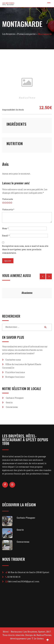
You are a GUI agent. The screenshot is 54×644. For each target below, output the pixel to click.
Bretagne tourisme (15, 377)
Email (6, 236)
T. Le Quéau (38, 638)
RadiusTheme (44, 635)
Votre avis (8, 210)
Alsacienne (27, 293)
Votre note (7, 199)
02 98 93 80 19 (14, 577)
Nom (5, 228)
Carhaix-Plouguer (15, 398)
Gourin (9, 402)
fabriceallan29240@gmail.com (24, 581)
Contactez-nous (13, 360)
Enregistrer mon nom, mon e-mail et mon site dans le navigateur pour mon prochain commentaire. (25, 249)
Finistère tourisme (15, 372)
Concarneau (12, 407)
